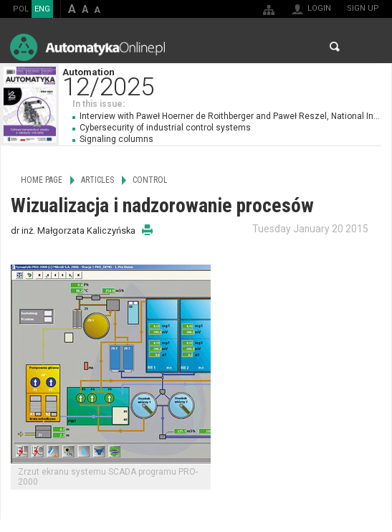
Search (335, 47)
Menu (367, 47)
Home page (42, 180)
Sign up (363, 8)
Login (319, 8)
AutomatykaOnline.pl (87, 47)
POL (21, 9)
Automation (227, 81)
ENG (42, 9)
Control (150, 180)
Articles (97, 180)
